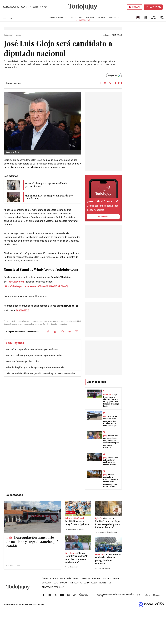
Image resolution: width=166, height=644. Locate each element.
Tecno (55, 583)
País (80, 18)
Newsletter (84, 20)
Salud (116, 579)
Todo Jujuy (8, 35)
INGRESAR (136, 7)
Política (90, 18)
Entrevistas (76, 583)
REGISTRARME (155, 7)
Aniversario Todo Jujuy (53, 587)
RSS (139, 595)
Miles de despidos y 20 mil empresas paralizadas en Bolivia (35, 367)
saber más (103, 217)
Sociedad (46, 583)
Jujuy (71, 18)
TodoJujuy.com (15, 282)
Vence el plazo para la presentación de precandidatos (32, 349)
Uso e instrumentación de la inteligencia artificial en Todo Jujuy (115, 595)
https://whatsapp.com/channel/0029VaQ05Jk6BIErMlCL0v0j (36, 286)
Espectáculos (91, 583)
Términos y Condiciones (84, 595)
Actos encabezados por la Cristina (22, 361)
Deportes (85, 579)
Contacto (147, 595)
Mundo (102, 18)
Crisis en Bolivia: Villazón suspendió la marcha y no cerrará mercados (40, 373)
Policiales (114, 18)
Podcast (64, 583)
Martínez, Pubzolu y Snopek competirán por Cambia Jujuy (34, 355)
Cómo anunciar (156, 595)
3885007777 (22, 310)
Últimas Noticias (56, 18)
